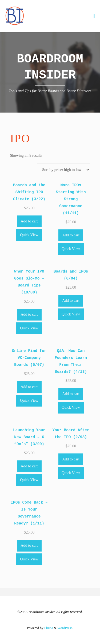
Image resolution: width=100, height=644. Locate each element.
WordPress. (65, 628)
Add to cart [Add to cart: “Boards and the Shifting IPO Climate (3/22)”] (29, 221)
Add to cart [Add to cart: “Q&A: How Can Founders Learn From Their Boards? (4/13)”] (71, 394)
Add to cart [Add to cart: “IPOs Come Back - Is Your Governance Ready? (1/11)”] (29, 545)
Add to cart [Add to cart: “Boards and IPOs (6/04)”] (71, 300)
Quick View (29, 235)
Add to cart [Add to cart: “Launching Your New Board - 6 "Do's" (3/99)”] (29, 466)
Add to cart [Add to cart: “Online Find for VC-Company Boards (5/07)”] (29, 387)
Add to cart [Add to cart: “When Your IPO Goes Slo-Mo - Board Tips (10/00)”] (29, 314)
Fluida (48, 628)
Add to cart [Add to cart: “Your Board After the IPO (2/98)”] (71, 459)
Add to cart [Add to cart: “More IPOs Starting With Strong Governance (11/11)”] (71, 235)
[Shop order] (64, 170)
